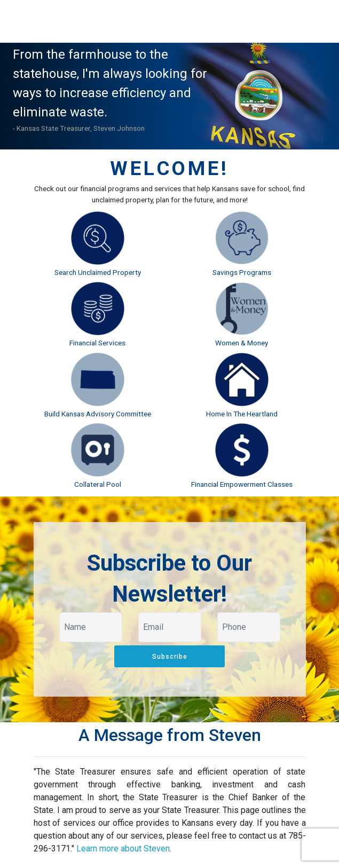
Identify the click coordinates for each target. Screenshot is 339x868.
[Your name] (91, 627)
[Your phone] (249, 627)
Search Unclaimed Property (98, 272)
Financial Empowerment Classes (242, 484)
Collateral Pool (98, 484)
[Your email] (170, 627)
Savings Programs (242, 272)
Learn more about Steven (123, 849)
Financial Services (97, 343)
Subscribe (170, 657)
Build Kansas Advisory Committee (98, 414)
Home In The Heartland (242, 414)
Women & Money (242, 343)
